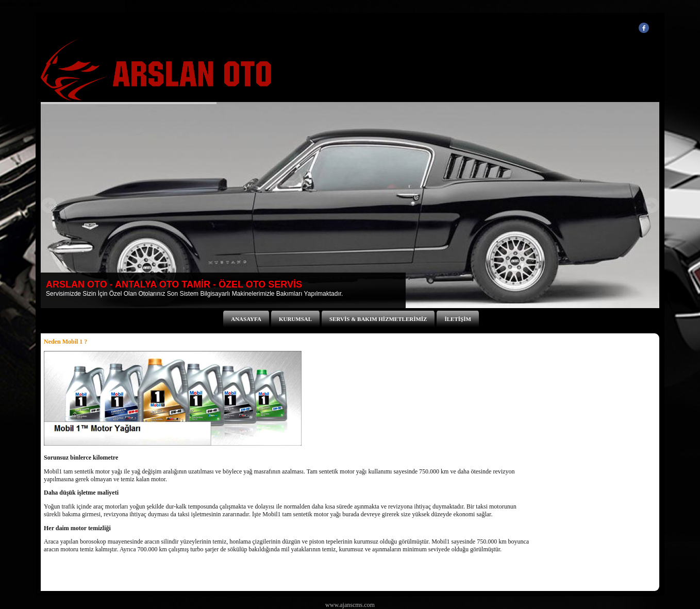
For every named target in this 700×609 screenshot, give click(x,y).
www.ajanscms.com (350, 605)
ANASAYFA (246, 319)
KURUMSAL (295, 319)
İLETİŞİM (457, 319)
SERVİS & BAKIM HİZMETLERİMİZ (378, 319)
